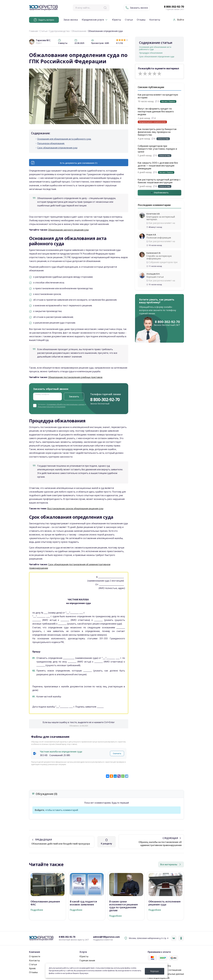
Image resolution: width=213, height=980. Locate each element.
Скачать (117, 753)
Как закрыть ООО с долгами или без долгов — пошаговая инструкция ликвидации (158, 166)
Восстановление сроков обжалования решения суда (75, 509)
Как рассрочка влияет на (162, 223)
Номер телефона (42, 394)
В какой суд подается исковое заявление (83, 903)
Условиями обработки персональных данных (66, 404)
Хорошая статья (155, 277)
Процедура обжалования (51, 143)
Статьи (129, 20)
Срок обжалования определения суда (57, 148)
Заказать (74, 396)
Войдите (39, 810)
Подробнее (37, 910)
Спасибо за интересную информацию (159, 257)
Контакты (155, 20)
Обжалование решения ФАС (45, 903)
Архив (32, 968)
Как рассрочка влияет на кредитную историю (158, 96)
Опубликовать (160, 193)
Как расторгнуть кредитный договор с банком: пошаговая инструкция (159, 181)
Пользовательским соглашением (52, 407)
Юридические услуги (93, 20)
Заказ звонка (71, 20)
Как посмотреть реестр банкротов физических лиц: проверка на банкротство (157, 132)
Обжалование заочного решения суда (68, 230)
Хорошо (155, 971)
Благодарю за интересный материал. (161, 218)
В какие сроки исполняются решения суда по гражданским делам (123, 906)
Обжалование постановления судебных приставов (75, 377)
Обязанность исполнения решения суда (165, 903)
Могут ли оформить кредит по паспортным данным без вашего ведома (156, 111)
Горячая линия (87, 960)
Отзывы (141, 20)
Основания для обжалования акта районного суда (64, 139)
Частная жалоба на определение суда (61, 752)
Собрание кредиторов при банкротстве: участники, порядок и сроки (157, 149)
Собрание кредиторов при (163, 262)
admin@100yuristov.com (106, 937)
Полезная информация (159, 238)
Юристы (116, 20)
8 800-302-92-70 (174, 7)
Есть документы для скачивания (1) (79, 163)
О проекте (35, 956)
